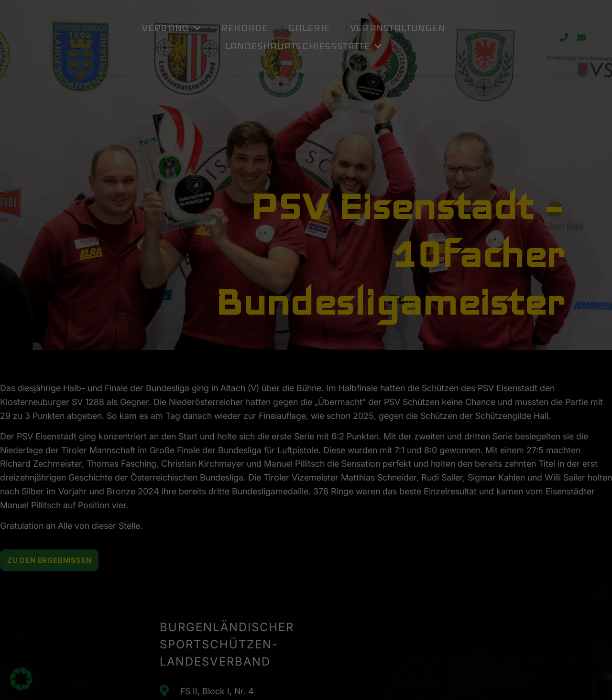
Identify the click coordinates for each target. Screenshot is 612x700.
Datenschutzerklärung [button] (311, 246)
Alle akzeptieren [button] (214, 195)
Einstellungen (197, 163)
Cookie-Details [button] (265, 246)
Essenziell (339, 35)
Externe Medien (348, 83)
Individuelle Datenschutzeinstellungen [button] (306, 224)
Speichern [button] (398, 195)
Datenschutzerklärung (164, 154)
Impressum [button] (352, 246)
